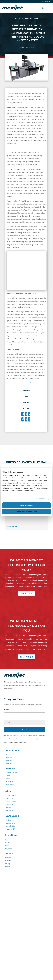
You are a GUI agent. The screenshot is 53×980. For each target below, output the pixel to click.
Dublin (7, 846)
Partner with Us (11, 795)
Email (7, 710)
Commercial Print (11, 773)
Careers (8, 807)
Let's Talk (26, 594)
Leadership (9, 798)
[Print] (29, 419)
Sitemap (8, 858)
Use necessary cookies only (26, 511)
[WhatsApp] (22, 419)
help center (46, 1)
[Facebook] (22, 414)
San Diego (9, 843)
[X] (26, 414)
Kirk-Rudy (13, 110)
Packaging (9, 782)
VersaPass (9, 755)
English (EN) (10, 820)
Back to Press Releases (27, 19)
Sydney (8, 840)
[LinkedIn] (29, 414)
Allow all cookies (27, 505)
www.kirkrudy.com (31, 383)
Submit (25, 730)
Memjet (34, 107)
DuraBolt (9, 764)
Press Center (10, 804)
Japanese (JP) (10, 829)
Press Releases (11, 801)
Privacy (8, 864)
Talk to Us (26, 657)
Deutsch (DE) (10, 826)
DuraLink (9, 758)
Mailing (8, 779)
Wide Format (10, 785)
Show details (41, 499)
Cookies (8, 861)
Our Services (10, 810)
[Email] (26, 419)
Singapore (9, 849)
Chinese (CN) (10, 823)
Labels (8, 776)
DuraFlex (9, 761)
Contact (8, 867)
